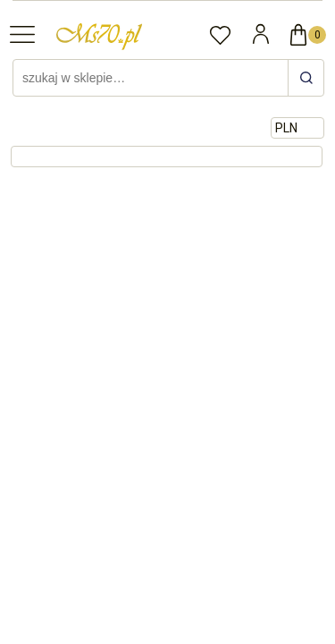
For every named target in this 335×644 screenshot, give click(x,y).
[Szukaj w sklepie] (153, 78)
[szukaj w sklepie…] (306, 78)
